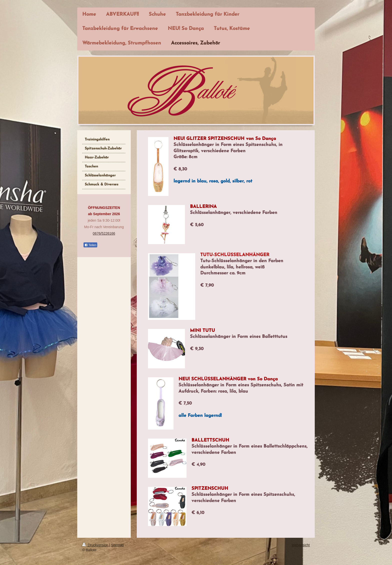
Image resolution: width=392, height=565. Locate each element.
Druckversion (96, 545)
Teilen (90, 245)
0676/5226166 (104, 233)
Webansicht (301, 545)
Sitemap (117, 545)
